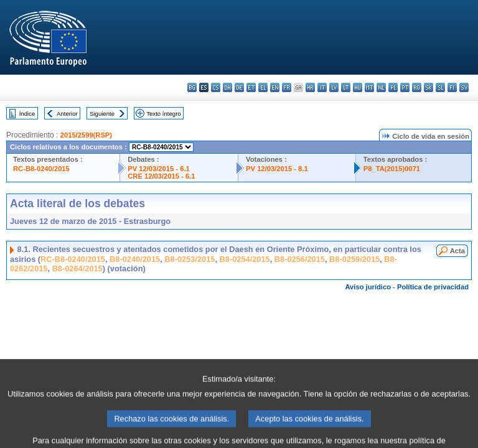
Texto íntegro (163, 114)
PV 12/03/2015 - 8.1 (277, 169)
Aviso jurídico (368, 287)
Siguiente (102, 114)
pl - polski (393, 87)
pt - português (405, 87)
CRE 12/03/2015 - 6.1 (161, 176)
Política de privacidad (433, 287)
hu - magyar (358, 87)
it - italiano (322, 87)
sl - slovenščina (440, 87)
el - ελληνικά (263, 87)
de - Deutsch (239, 87)
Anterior (67, 114)
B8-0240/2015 (135, 259)
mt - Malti (369, 87)
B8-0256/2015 (300, 259)
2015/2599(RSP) (86, 135)
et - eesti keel (251, 87)
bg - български (192, 87)
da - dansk (227, 87)
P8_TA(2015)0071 (392, 169)
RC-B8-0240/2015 (41, 169)
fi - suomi (452, 87)
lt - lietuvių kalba (346, 87)
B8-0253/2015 (190, 259)
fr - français (287, 87)
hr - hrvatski (310, 87)
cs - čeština (216, 87)
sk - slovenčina (429, 87)
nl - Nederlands (381, 87)
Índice (27, 114)
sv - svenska (464, 87)
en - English (275, 87)
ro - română (417, 87)
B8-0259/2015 (354, 259)
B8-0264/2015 (77, 268)
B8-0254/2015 (245, 259)
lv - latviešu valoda (334, 87)
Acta (457, 251)
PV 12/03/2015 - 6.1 (159, 169)
